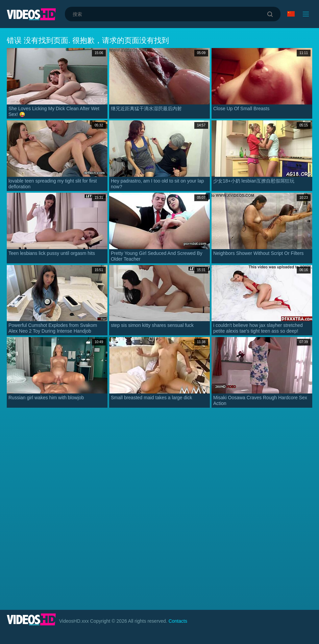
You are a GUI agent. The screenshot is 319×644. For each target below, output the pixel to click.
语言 (291, 14)
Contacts (178, 621)
